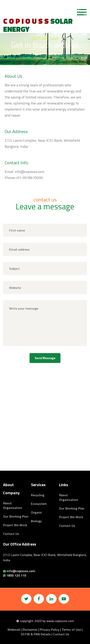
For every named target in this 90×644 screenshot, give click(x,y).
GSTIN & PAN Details (36, 634)
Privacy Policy (50, 630)
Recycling (38, 495)
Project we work (15, 525)
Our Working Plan (16, 516)
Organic (37, 512)
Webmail (14, 630)
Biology (36, 521)
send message (45, 358)
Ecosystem (39, 504)
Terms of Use (71, 630)
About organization (13, 505)
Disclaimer (30, 630)
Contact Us (11, 534)
